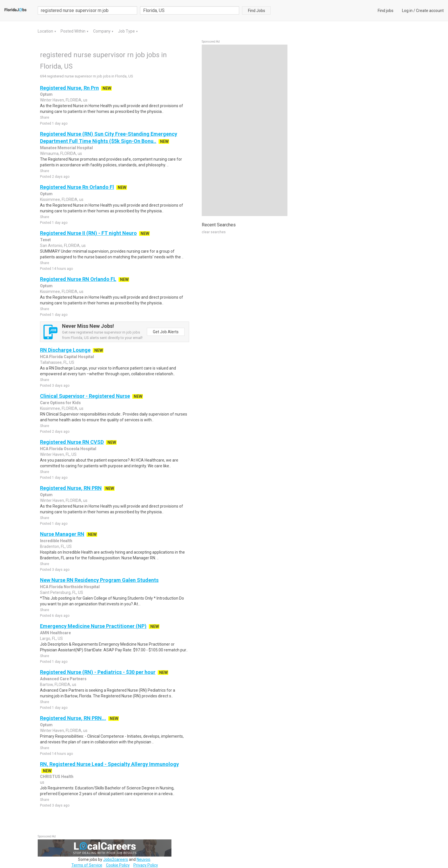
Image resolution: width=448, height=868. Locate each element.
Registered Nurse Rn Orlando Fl (77, 187)
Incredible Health (56, 541)
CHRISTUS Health (57, 777)
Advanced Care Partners (63, 679)
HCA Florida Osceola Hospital (68, 449)
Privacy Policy (146, 865)
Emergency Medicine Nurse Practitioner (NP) (93, 626)
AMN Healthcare (55, 633)
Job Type (127, 31)
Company (102, 31)
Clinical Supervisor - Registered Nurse (85, 396)
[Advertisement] (245, 130)
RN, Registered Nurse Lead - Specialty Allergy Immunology (109, 764)
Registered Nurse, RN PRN (71, 488)
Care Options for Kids (60, 403)
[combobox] (190, 10)
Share (45, 117)
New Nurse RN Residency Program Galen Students (99, 580)
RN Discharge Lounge (65, 350)
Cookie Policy (118, 865)
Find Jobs (257, 11)
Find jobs (386, 11)
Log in (407, 11)
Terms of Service (87, 865)
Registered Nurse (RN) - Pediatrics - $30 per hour (98, 672)
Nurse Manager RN (62, 534)
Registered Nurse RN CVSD (72, 442)
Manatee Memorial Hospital (66, 148)
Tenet (45, 240)
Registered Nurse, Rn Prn (69, 88)
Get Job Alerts (166, 332)
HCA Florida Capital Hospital (67, 357)
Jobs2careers (116, 859)
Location (46, 31)
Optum (46, 94)
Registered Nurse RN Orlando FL (78, 279)
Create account (430, 11)
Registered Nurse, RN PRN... (73, 718)
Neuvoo (143, 859)
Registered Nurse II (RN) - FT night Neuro (88, 233)
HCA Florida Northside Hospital (70, 587)
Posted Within (73, 31)
